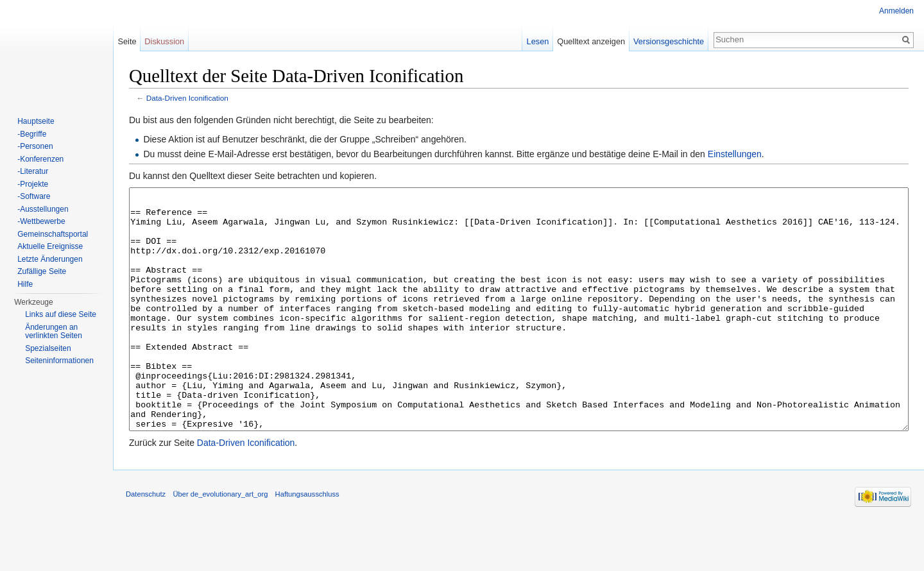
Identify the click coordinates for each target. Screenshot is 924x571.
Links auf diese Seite (61, 314)
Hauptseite (36, 121)
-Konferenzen (40, 159)
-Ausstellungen (43, 209)
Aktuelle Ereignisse (50, 246)
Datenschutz (146, 542)
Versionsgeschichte (669, 41)
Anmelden (896, 11)
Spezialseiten (48, 348)
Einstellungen (735, 154)
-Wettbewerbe (41, 221)
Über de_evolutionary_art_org (220, 542)
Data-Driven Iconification (187, 98)
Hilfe (25, 284)
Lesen (538, 41)
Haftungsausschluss (307, 542)
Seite (127, 41)
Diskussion (164, 41)
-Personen (35, 146)
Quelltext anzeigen (591, 41)
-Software (34, 196)
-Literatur (33, 171)
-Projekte (33, 184)
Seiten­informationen (59, 361)
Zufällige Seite (42, 271)
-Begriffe (32, 134)
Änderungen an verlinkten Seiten (54, 332)
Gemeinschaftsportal (53, 234)
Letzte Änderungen (50, 259)
